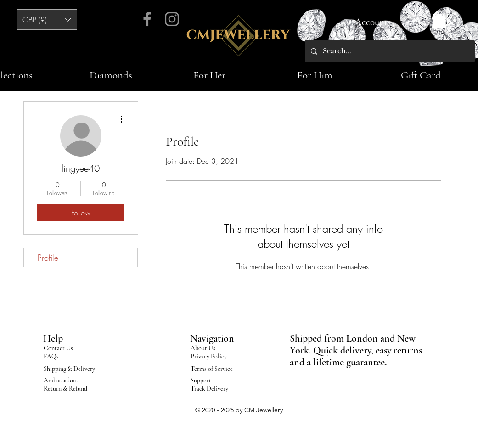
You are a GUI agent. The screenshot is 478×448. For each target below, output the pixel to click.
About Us (203, 348)
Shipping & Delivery (69, 369)
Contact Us (58, 348)
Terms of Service (212, 369)
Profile (48, 258)
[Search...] (389, 51)
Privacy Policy (209, 356)
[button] (47, 20)
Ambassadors (61, 380)
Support (201, 380)
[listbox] (47, 20)
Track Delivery (209, 389)
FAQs (51, 356)
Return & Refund (65, 389)
